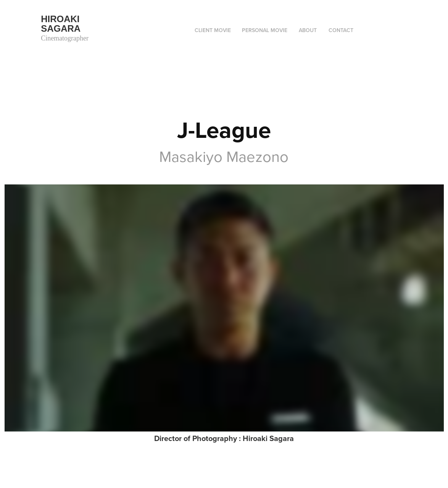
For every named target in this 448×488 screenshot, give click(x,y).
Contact (341, 30)
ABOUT (308, 30)
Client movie (213, 30)
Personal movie (265, 30)
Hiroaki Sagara (61, 24)
